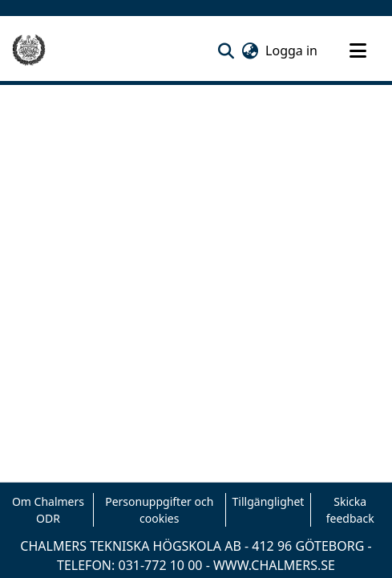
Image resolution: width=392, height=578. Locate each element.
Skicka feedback (350, 510)
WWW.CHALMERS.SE (274, 565)
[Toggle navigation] (358, 51)
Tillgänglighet (269, 501)
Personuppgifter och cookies (159, 510)
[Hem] (29, 51)
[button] (226, 51)
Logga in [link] (292, 51)
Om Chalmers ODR (48, 510)
